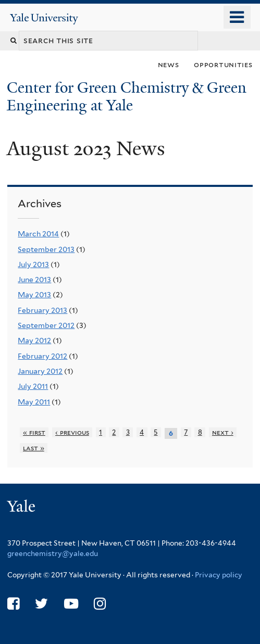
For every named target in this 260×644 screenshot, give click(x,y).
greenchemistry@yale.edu (53, 553)
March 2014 (38, 234)
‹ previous (72, 432)
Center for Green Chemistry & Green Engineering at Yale (127, 97)
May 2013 (34, 295)
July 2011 (33, 386)
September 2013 (46, 249)
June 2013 (34, 280)
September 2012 (46, 325)
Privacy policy (219, 575)
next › (223, 432)
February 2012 (42, 356)
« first (34, 432)
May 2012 (34, 340)
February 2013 (42, 310)
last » (34, 448)
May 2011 (34, 402)
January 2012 (40, 371)
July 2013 (33, 264)
